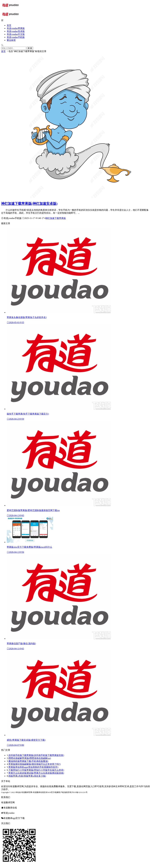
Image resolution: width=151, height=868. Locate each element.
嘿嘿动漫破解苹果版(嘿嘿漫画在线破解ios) (30, 758)
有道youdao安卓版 (16, 31)
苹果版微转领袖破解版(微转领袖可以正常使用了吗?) (35, 764)
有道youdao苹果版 (16, 28)
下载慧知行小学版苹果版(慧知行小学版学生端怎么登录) (36, 770)
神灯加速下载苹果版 (56, 218)
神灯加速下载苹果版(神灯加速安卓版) (29, 204)
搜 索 (30, 48)
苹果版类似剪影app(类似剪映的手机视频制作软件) (33, 767)
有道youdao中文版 (16, 34)
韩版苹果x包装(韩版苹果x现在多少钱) (27, 776)
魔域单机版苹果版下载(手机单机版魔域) (28, 761)
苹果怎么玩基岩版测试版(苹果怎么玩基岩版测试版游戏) (36, 773)
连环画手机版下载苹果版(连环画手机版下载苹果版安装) (36, 755)
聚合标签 (11, 40)
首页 (9, 25)
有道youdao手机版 (16, 37)
